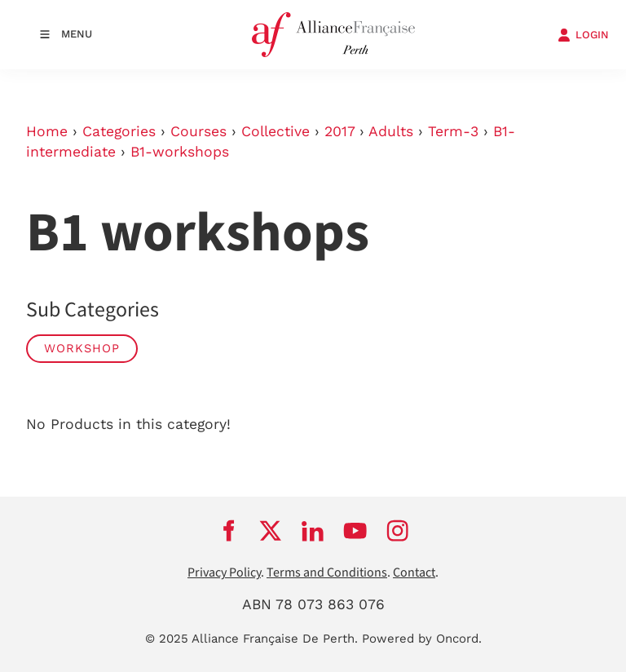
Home (47, 131)
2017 (339, 131)
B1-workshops (180, 152)
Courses (198, 131)
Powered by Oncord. (422, 639)
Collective (276, 131)
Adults (391, 131)
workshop (82, 348)
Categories (119, 131)
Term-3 (453, 131)
